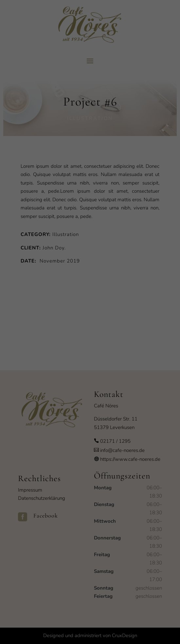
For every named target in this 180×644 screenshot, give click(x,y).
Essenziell (19, 332)
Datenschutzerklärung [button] (93, 408)
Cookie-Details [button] (61, 408)
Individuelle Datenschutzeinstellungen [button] (90, 394)
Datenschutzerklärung (49, 310)
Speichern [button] (90, 374)
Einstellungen (19, 317)
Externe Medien (151, 332)
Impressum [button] (123, 408)
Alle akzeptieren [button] (90, 355)
